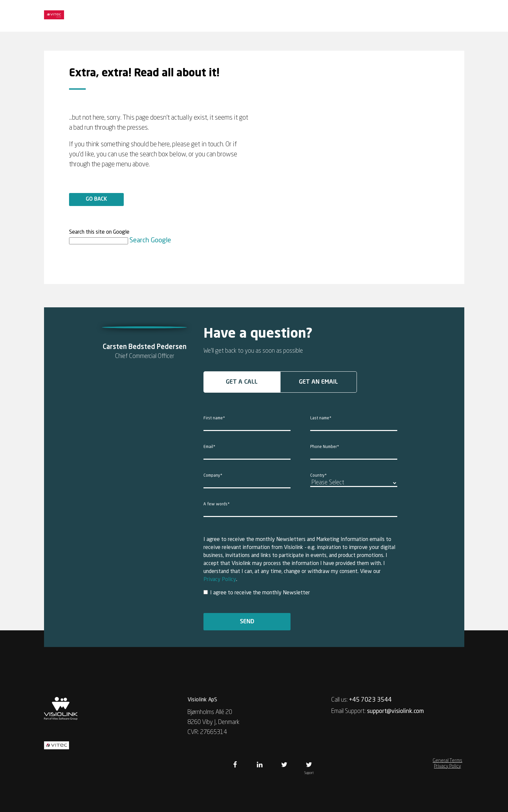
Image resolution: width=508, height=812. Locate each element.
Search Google (150, 241)
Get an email (318, 382)
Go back (96, 199)
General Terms (447, 761)
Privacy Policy (220, 580)
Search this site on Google (99, 232)
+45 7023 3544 (370, 700)
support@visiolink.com (395, 711)
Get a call (242, 382)
